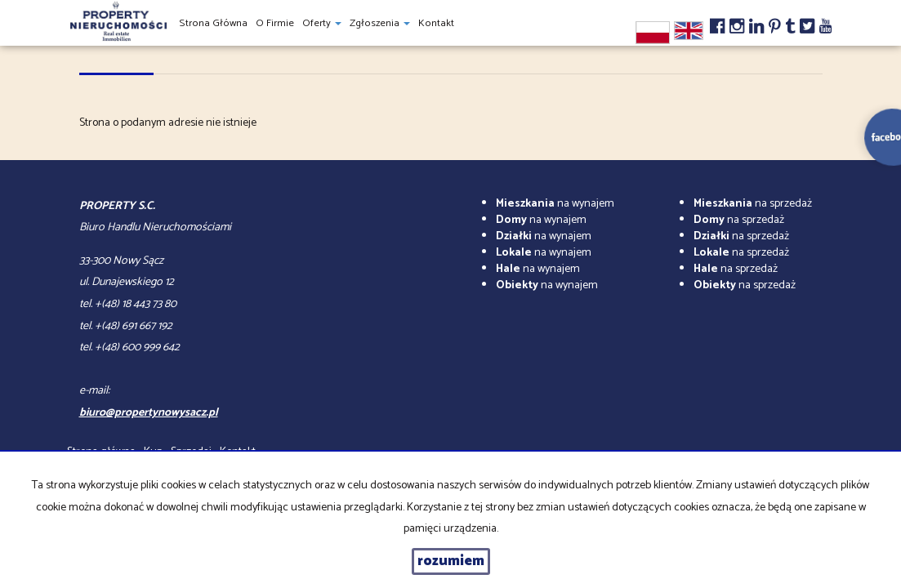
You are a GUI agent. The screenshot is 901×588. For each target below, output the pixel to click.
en (689, 31)
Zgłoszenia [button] (380, 23)
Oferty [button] (322, 23)
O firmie (275, 23)
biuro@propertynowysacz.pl (149, 413)
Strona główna (213, 23)
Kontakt (436, 23)
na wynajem (555, 204)
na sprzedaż (753, 204)
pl (653, 33)
